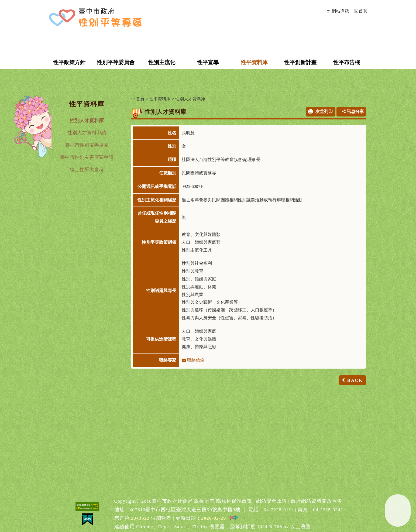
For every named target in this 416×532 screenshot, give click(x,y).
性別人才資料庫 (87, 121)
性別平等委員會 (116, 62)
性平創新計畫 (300, 62)
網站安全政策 (271, 501)
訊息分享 (353, 111)
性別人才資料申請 (87, 133)
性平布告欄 (347, 62)
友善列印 (324, 111)
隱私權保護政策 (234, 501)
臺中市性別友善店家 (87, 145)
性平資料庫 (254, 62)
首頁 (140, 99)
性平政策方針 (69, 62)
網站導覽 (340, 11)
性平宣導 (208, 62)
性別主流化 (162, 62)
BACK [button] (355, 380)
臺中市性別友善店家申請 (87, 157)
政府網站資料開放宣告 (317, 501)
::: (329, 11)
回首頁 (361, 11)
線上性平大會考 (87, 170)
